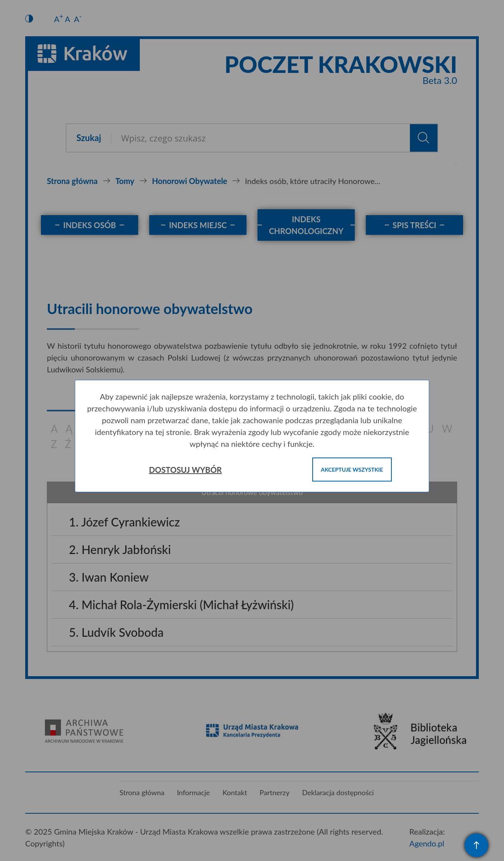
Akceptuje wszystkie (352, 470)
